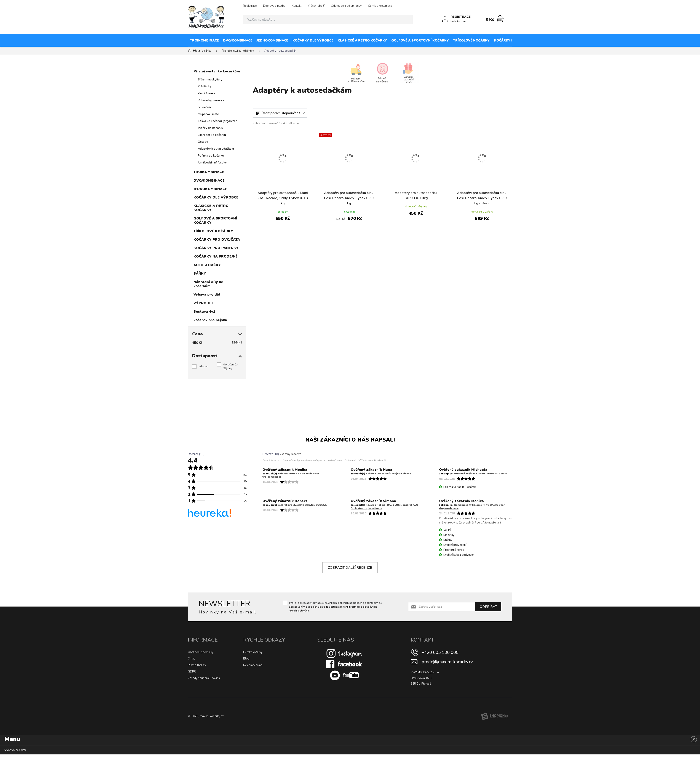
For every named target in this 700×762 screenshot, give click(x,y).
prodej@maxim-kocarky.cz (447, 662)
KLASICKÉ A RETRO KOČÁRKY (362, 40)
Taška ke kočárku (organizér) (218, 121)
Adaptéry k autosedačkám (216, 149)
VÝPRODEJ (203, 303)
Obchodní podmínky (201, 652)
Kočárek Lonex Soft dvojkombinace (388, 474)
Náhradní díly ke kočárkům (208, 284)
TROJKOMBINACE (204, 40)
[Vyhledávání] (328, 19)
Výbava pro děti (208, 295)
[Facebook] (344, 664)
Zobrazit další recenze (350, 568)
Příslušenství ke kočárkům (217, 71)
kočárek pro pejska (210, 320)
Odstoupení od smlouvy (346, 6)
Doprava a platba (274, 6)
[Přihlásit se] (445, 19)
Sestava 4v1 (204, 312)
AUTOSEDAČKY (645, 40)
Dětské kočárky (253, 652)
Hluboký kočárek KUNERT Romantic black (481, 474)
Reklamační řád (253, 665)
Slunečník (205, 107)
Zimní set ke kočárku (212, 135)
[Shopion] (494, 716)
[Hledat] (408, 19)
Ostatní (203, 142)
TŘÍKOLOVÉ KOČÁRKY (471, 40)
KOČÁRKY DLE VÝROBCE (313, 40)
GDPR (192, 672)
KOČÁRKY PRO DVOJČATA (515, 40)
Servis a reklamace (380, 6)
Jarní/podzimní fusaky (212, 162)
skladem (204, 367)
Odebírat (488, 607)
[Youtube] (344, 675)
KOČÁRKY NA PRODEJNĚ (608, 40)
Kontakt (297, 6)
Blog (246, 659)
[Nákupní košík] (500, 19)
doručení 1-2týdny (231, 367)
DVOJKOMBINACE (238, 40)
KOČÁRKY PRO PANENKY (562, 40)
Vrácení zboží (316, 6)
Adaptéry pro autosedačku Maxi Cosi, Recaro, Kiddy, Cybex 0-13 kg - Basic (482, 198)
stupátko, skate (208, 114)
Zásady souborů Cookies (204, 678)
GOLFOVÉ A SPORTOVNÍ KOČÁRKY (420, 40)
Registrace (250, 6)
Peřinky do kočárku (211, 156)
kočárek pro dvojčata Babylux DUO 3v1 (302, 505)
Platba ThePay (197, 665)
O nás (192, 659)
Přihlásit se (458, 21)
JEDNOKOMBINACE (272, 40)
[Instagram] (344, 653)
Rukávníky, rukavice (211, 100)
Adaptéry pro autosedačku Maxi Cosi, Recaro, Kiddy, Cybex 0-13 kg (283, 198)
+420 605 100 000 (440, 652)
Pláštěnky (205, 86)
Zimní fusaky (206, 93)
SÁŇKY (668, 40)
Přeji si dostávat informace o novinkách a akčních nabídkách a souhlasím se (335, 607)
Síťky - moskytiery (210, 79)
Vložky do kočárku (210, 128)
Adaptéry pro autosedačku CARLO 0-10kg (416, 196)
